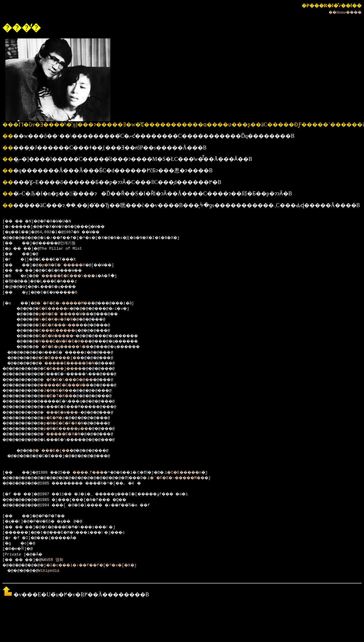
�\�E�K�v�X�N (58, 320)
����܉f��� (98, 473)
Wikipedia (53, 571)
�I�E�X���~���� (66, 325)
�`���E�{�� (57, 451)
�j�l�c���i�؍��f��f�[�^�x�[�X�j (99, 565)
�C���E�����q (62, 331)
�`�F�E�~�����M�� (72, 303)
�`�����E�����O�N (75, 363)
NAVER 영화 (58, 560)
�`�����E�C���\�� (70, 276)
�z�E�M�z (58, 418)
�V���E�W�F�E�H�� (68, 342)
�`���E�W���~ (68, 413)
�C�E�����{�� (67, 358)
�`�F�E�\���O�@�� (75, 380)
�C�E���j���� (69, 369)
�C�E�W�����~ (61, 336)
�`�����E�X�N (68, 434)
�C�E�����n (57, 309)
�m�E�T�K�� (63, 396)
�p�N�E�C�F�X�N (69, 423)
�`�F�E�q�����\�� (69, 347)
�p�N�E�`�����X (69, 265)
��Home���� (345, 12)
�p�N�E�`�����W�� (69, 314)
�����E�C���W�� (74, 385)
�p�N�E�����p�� (72, 429)
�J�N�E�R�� (63, 391)
